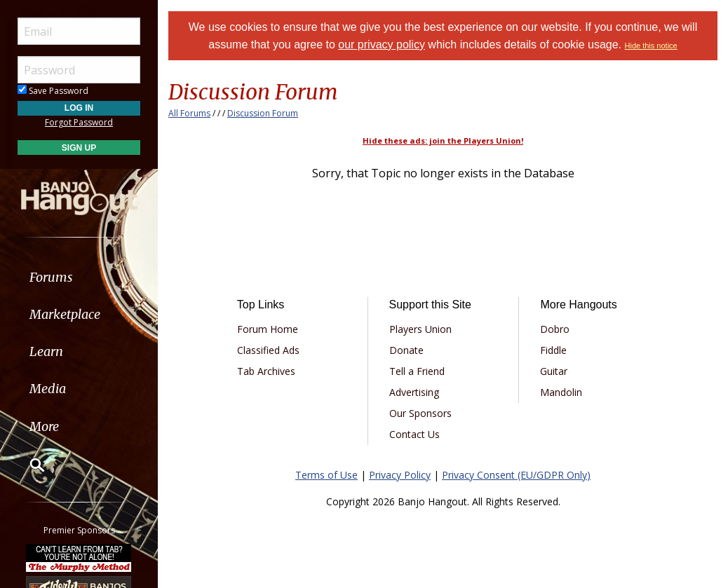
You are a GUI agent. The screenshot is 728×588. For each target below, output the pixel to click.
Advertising (414, 392)
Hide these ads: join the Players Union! (443, 141)
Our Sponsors (420, 413)
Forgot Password (79, 122)
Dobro (555, 329)
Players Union (420, 329)
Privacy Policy (400, 475)
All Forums (189, 113)
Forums (51, 277)
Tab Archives (266, 371)
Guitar (554, 371)
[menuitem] (79, 277)
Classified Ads (268, 350)
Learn (46, 351)
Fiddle (553, 350)
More (44, 426)
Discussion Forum (263, 113)
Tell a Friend (417, 371)
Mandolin (561, 392)
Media (48, 389)
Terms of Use (326, 475)
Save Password (53, 91)
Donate (406, 350)
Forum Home (268, 329)
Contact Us (414, 434)
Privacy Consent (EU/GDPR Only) (516, 475)
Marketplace (65, 314)
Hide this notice (651, 46)
